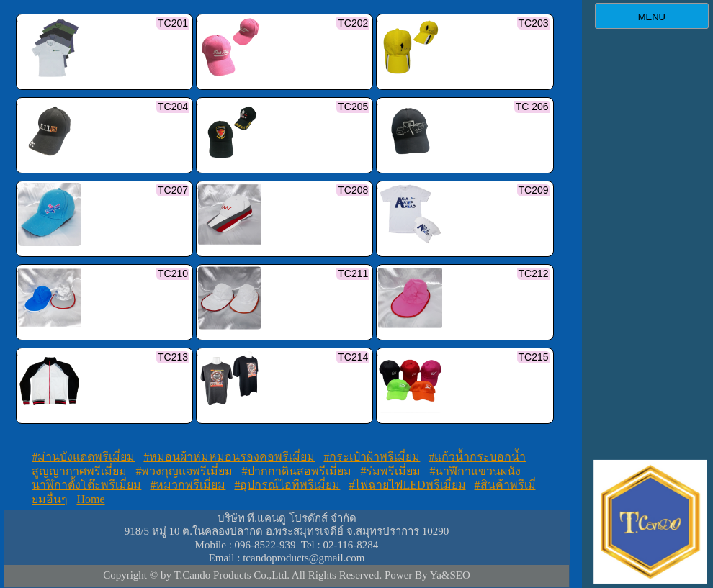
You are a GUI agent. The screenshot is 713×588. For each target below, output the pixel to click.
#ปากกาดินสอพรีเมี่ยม (296, 471)
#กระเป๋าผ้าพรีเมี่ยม (372, 457)
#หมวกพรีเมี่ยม (188, 485)
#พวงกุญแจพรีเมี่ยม (184, 471)
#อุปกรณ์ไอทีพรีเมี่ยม (287, 485)
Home (90, 499)
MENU (652, 17)
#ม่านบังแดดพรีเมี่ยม (83, 457)
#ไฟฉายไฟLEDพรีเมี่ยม (407, 485)
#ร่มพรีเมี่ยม (390, 471)
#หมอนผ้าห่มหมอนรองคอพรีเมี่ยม (229, 457)
